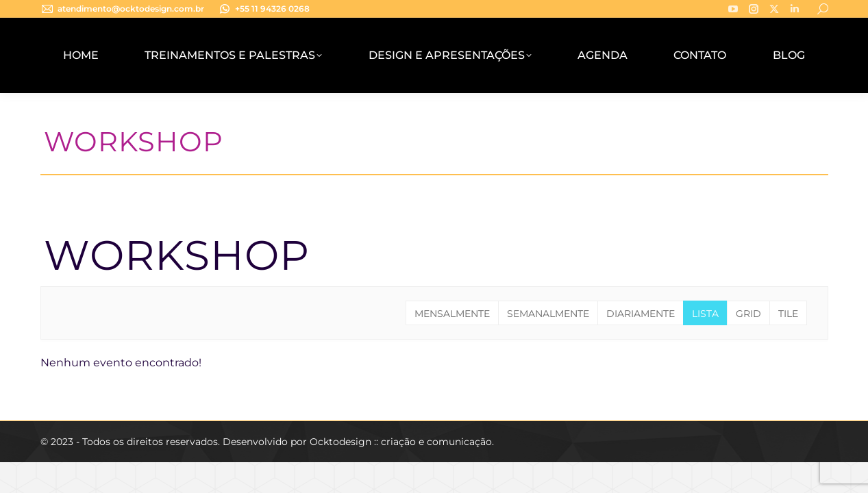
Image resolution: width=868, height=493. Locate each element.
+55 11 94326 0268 (264, 9)
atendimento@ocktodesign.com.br (122, 9)
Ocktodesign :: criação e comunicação (401, 442)
